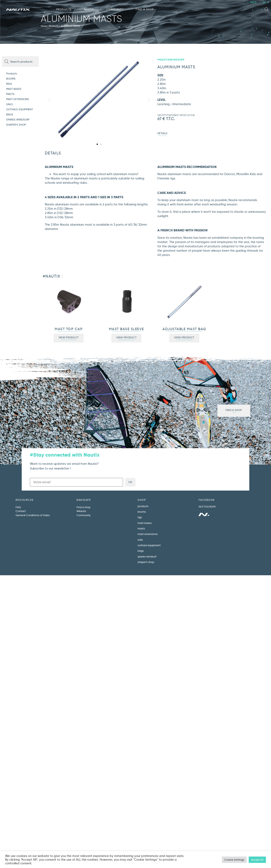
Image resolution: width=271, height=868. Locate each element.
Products (64, 9)
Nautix (89, 9)
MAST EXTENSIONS (18, 99)
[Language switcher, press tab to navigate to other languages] (266, 2)
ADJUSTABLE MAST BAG (184, 329)
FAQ (18, 507)
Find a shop (145, 9)
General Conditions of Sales (33, 515)
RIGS (9, 84)
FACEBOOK (207, 500)
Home (44, 26)
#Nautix (81, 511)
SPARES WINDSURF (18, 119)
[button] (266, 9)
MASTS (10, 94)
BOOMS (11, 79)
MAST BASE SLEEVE (126, 329)
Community (115, 9)
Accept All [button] (257, 860)
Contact (21, 511)
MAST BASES (14, 89)
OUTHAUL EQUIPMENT (20, 109)
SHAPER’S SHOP (16, 125)
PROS (253, 2)
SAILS (10, 104)
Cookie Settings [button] (234, 860)
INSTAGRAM (207, 507)
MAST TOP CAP (69, 329)
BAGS (10, 114)
